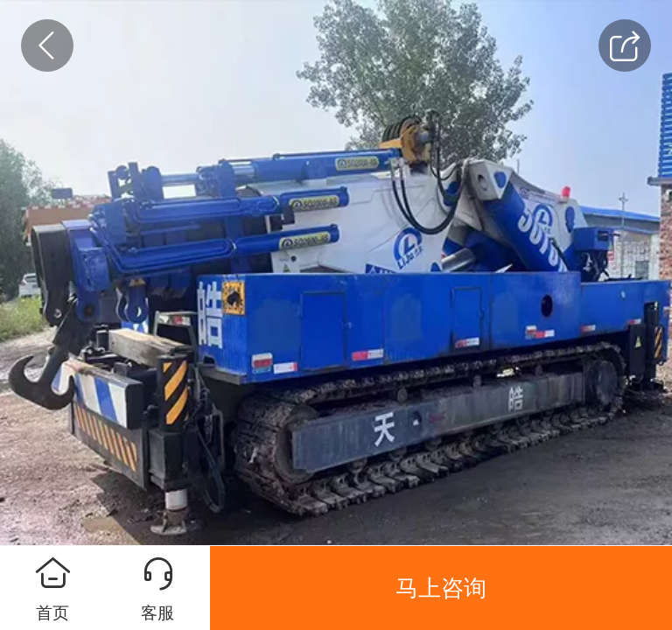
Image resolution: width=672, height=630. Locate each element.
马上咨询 (441, 588)
